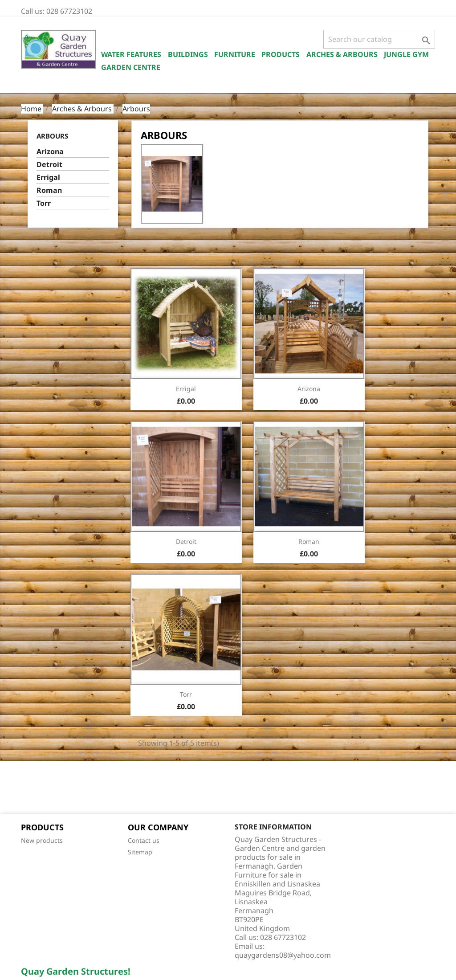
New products (42, 840)
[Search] (379, 39)
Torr (44, 203)
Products (281, 54)
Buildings (188, 54)
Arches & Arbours (342, 54)
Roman (49, 190)
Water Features (131, 54)
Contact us (144, 840)
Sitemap (140, 852)
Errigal (48, 178)
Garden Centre (131, 67)
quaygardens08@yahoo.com (283, 955)
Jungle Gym (406, 54)
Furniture (235, 54)
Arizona (50, 152)
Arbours (52, 136)
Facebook (31, 788)
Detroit (49, 165)
